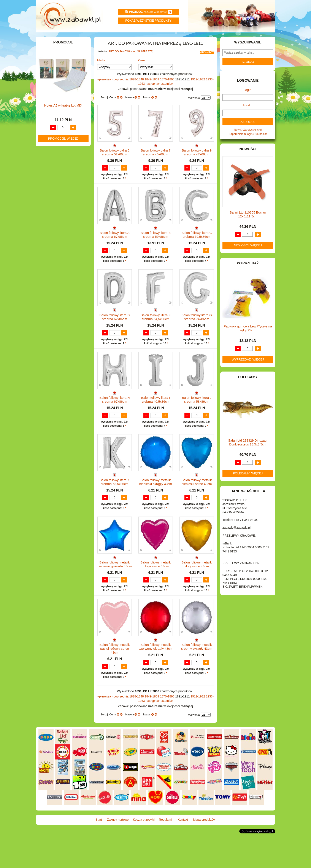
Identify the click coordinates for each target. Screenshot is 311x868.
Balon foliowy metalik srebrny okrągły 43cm (197, 682)
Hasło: (248, 117)
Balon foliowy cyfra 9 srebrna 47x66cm (197, 162)
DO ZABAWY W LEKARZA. (60, 112)
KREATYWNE (52, 185)
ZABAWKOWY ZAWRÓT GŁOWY (64, 63)
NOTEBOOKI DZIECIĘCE (59, 213)
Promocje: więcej (63, 406)
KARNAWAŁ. (51, 170)
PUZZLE (49, 228)
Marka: (102, 70)
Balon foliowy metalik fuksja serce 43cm (155, 595)
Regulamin (175, 38)
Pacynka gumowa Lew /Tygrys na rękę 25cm (248, 340)
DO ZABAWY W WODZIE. (60, 132)
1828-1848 (137, 89)
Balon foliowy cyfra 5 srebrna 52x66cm (115, 162)
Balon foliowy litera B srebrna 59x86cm (156, 249)
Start (56, 38)
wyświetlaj (194, 108)
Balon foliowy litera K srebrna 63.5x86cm (115, 509)
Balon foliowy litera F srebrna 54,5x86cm (155, 336)
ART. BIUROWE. (54, 68)
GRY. (46, 147)
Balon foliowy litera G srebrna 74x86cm (197, 336)
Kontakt (215, 38)
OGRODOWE (52, 218)
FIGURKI (49, 137)
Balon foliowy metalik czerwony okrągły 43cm (156, 682)
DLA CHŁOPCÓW (55, 102)
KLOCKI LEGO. (53, 180)
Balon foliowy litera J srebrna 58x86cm (197, 422)
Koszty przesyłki (136, 38)
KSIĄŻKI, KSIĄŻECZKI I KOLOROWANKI (56, 192)
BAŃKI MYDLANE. (55, 92)
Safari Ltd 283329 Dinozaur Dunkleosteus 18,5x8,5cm (248, 454)
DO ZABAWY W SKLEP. (58, 127)
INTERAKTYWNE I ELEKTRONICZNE (52, 163)
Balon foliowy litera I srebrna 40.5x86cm (156, 422)
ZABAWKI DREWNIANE (58, 253)
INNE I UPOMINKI (55, 151)
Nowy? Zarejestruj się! (248, 141)
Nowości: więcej (248, 257)
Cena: (142, 70)
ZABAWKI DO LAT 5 (56, 248)
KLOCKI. (49, 175)
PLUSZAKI (50, 223)
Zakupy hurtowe (95, 38)
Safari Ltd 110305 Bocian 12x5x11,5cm (248, 226)
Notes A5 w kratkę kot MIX (63, 373)
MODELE (49, 203)
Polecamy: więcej (248, 485)
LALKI (47, 198)
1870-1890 (168, 89)
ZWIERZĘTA (51, 263)
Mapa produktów (255, 38)
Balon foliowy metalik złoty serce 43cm (197, 595)
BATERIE (49, 97)
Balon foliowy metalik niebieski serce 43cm (197, 509)
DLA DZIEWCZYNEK (56, 107)
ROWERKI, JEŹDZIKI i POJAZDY (64, 233)
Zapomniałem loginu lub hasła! (248, 146)
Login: (248, 101)
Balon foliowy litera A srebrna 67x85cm (114, 249)
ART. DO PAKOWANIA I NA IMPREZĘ (131, 63)
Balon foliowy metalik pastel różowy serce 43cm (114, 684)
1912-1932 (198, 89)
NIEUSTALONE (53, 268)
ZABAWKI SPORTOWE (58, 258)
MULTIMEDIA (52, 208)
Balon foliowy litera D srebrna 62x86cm (114, 336)
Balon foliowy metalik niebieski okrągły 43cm (156, 509)
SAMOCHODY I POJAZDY (60, 238)
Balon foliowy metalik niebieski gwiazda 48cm (114, 595)
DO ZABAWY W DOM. (57, 117)
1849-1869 (152, 89)
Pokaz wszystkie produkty (148, 21)
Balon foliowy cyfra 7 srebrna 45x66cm (156, 162)
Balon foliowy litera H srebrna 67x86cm (114, 422)
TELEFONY (51, 243)
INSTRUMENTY (53, 156)
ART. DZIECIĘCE (54, 82)
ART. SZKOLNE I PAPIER (59, 87)
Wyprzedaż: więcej (248, 371)
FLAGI (47, 142)
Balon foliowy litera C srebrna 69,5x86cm (197, 249)
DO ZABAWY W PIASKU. (59, 122)
